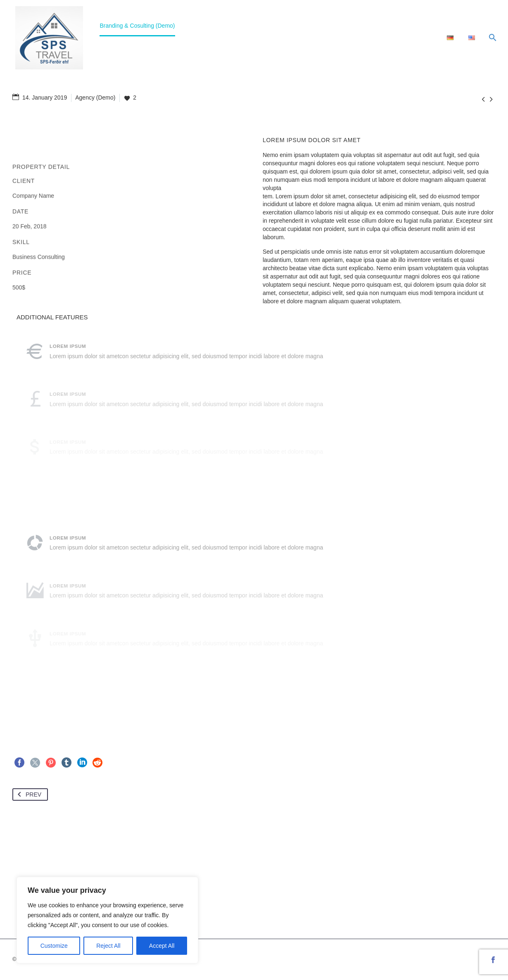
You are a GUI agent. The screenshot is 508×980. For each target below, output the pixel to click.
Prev (28, 794)
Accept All (162, 946)
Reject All (108, 946)
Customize (54, 946)
